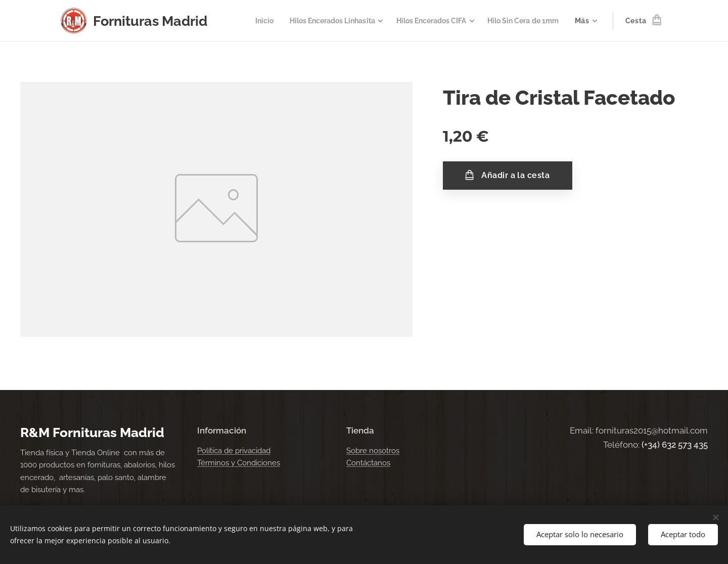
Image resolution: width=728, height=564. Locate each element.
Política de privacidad (234, 451)
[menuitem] (244, 21)
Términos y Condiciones (239, 463)
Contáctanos (368, 463)
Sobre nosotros (373, 451)
